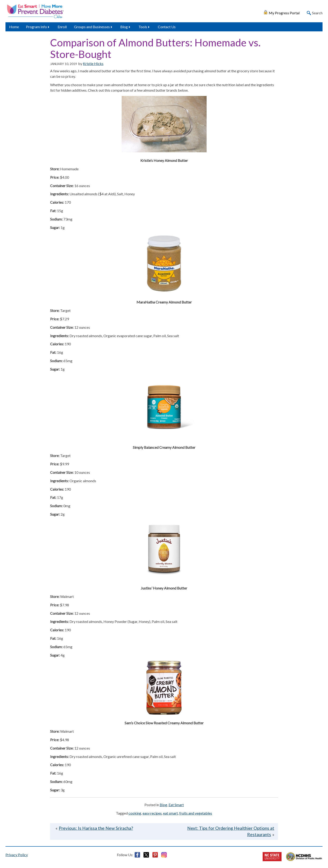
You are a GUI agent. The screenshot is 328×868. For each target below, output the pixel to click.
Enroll (62, 27)
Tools (143, 27)
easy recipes (152, 813)
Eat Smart (176, 805)
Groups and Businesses (92, 27)
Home (14, 27)
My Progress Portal (284, 13)
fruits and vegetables (196, 813)
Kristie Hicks (93, 64)
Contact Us (167, 27)
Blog (124, 27)
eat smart (170, 813)
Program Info (36, 27)
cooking (135, 813)
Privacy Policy (17, 855)
